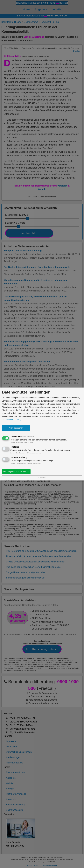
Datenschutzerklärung (11, 420)
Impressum (42, 477)
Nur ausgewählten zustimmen (16, 472)
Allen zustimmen (16, 428)
